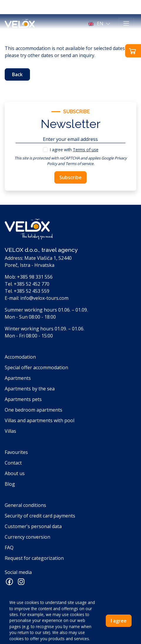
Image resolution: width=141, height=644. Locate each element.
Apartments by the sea (30, 389)
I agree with (74, 150)
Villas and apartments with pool (40, 420)
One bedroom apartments (33, 410)
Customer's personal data (33, 526)
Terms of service (79, 164)
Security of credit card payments (40, 516)
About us (15, 473)
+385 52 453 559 (32, 291)
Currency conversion (27, 537)
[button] (100, 24)
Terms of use (86, 150)
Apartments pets (23, 399)
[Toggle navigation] (126, 24)
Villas (10, 431)
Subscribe (70, 177)
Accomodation (20, 357)
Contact (13, 463)
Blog (10, 484)
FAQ (9, 548)
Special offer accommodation (36, 367)
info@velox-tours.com (44, 298)
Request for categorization (34, 558)
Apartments (18, 378)
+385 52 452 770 (32, 284)
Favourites (16, 452)
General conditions (25, 505)
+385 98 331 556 (35, 277)
